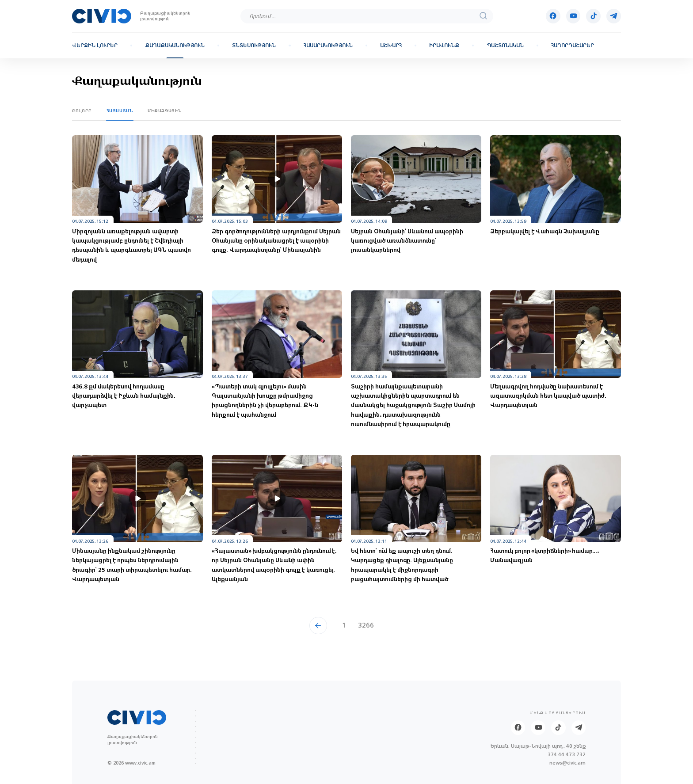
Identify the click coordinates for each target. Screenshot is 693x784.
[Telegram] (614, 16)
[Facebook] (553, 16)
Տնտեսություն (254, 46)
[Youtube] (573, 16)
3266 (366, 625)
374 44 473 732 (567, 755)
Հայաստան (120, 111)
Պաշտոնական (505, 46)
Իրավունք (444, 46)
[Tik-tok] (593, 16)
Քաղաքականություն (175, 46)
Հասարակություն (328, 46)
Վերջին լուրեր (95, 46)
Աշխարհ (391, 46)
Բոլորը (82, 111)
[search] (484, 16)
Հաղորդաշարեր (573, 46)
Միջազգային (165, 111)
